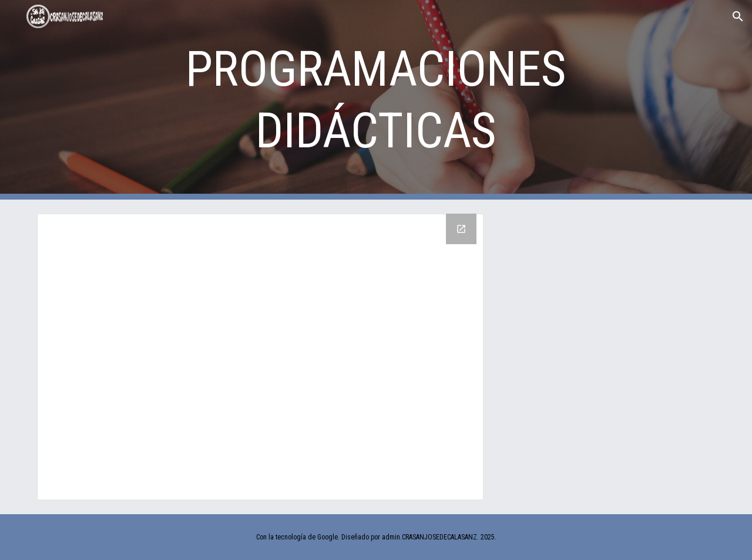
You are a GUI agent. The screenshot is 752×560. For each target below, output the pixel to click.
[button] (738, 16)
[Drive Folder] (260, 357)
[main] (376, 100)
